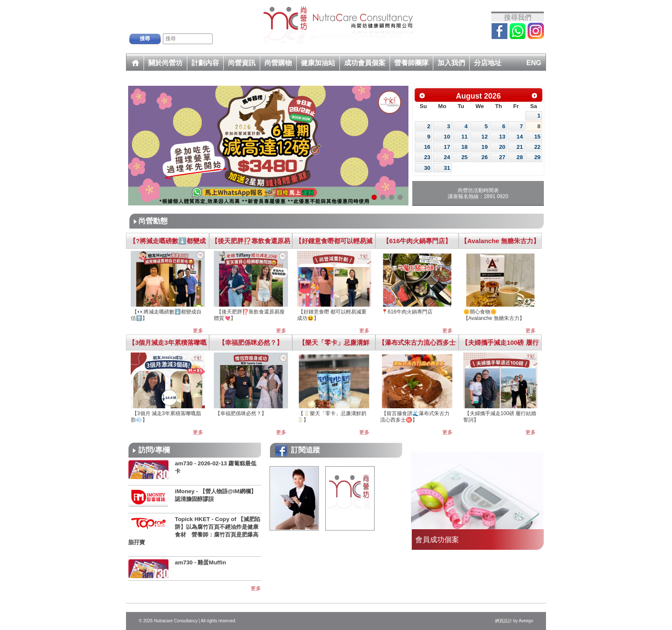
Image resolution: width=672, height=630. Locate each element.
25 (464, 157)
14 (520, 137)
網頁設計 (504, 621)
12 (484, 137)
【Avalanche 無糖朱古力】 (500, 241)
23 (427, 157)
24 (447, 157)
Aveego (526, 621)
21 (520, 147)
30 (427, 168)
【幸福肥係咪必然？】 (251, 342)
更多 (198, 331)
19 (484, 147)
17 (447, 147)
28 (520, 157)
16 (427, 147)
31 (447, 168)
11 (464, 137)
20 (502, 147)
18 (464, 147)
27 (502, 157)
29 (537, 157)
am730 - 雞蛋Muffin (200, 562)
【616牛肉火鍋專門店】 (417, 241)
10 (447, 137)
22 (537, 147)
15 (537, 137)
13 (502, 137)
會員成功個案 (437, 540)
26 (484, 157)
